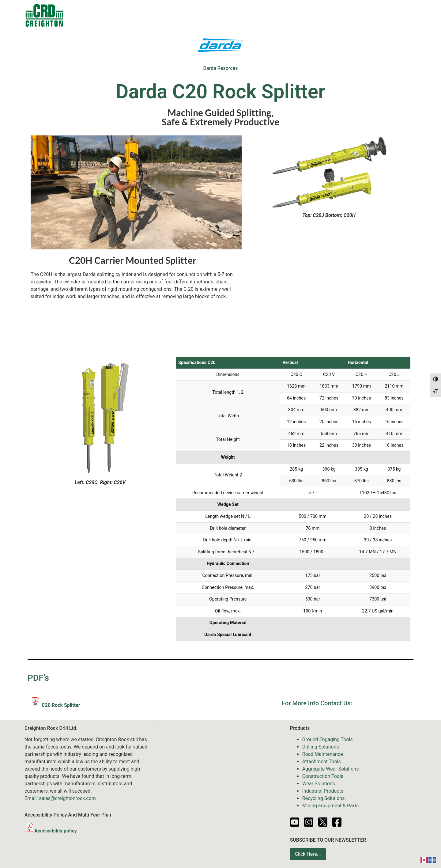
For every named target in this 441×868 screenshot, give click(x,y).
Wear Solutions (319, 784)
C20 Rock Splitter (55, 705)
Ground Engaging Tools (328, 739)
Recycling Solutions (324, 798)
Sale (176, 15)
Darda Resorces (221, 68)
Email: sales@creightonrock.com (60, 798)
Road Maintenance (323, 754)
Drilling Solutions (321, 747)
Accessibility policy (51, 831)
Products (146, 15)
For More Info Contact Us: (317, 703)
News (277, 15)
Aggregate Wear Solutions (331, 769)
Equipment (207, 15)
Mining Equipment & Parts (331, 806)
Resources (307, 15)
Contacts (111, 15)
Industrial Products (323, 791)
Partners (340, 15)
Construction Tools (323, 776)
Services (247, 15)
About (368, 15)
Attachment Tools (322, 762)
